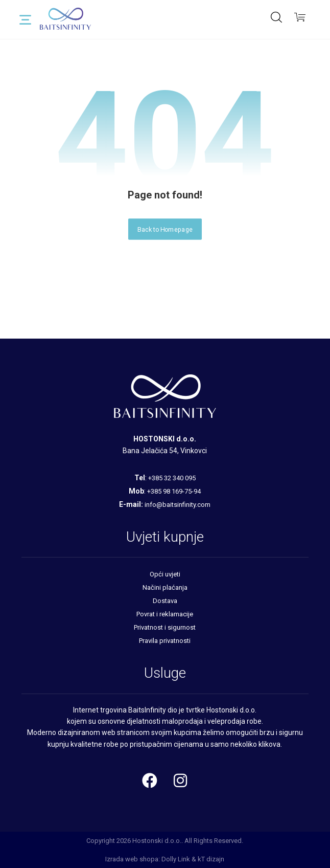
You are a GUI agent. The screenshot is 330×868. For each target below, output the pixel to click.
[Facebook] (150, 781)
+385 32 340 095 (172, 478)
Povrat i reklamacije (165, 614)
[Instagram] (180, 781)
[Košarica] (300, 16)
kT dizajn (211, 859)
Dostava (165, 601)
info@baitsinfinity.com (178, 505)
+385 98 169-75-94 (174, 491)
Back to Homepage (165, 229)
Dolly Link (176, 859)
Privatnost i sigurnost (165, 627)
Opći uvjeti (165, 574)
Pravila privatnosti (165, 641)
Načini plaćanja (165, 587)
